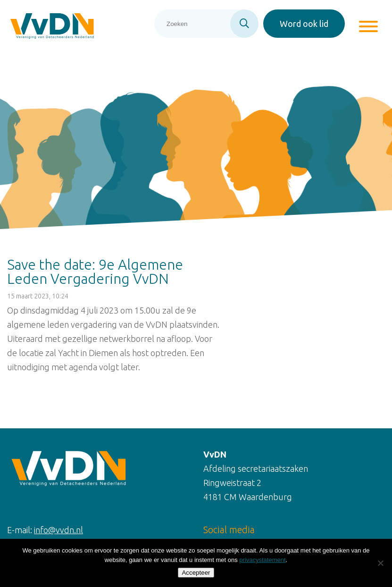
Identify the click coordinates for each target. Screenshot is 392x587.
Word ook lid (304, 24)
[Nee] (380, 563)
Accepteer (196, 573)
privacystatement (262, 560)
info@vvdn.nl (58, 530)
